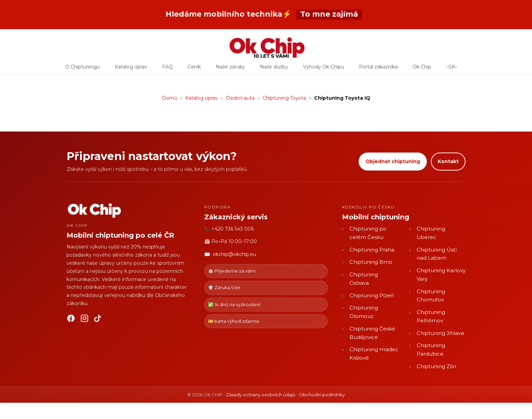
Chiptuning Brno (371, 262)
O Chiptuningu (82, 69)
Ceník (194, 69)
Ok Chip (422, 69)
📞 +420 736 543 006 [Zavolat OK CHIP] (229, 229)
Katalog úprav (131, 69)
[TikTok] (98, 320)
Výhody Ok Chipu (324, 69)
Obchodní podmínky (322, 395)
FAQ (167, 69)
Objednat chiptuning (393, 161)
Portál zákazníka (378, 69)
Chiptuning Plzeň (372, 295)
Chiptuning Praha (372, 250)
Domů (169, 98)
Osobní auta (240, 98)
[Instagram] (84, 320)
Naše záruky (230, 69)
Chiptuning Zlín (436, 366)
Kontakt (448, 161)
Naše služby (274, 69)
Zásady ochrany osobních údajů (261, 395)
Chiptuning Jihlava (440, 333)
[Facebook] (71, 320)
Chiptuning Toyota (284, 98)
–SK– (452, 69)
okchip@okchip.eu (234, 254)
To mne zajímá (329, 14)
